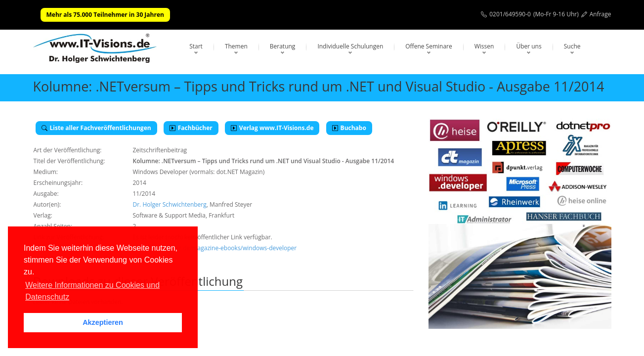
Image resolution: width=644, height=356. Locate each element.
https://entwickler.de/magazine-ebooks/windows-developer (215, 248)
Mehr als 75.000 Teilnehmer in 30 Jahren (105, 15)
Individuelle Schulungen (350, 46)
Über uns (529, 46)
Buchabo (349, 128)
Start (196, 46)
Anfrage (601, 14)
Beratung (283, 46)
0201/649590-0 (510, 14)
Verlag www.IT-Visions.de (272, 128)
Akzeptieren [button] (103, 322)
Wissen (484, 46)
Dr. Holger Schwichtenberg (170, 204)
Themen (236, 46)
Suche (572, 46)
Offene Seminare (429, 46)
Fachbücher (191, 128)
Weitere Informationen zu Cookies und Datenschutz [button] (92, 291)
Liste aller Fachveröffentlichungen (96, 128)
